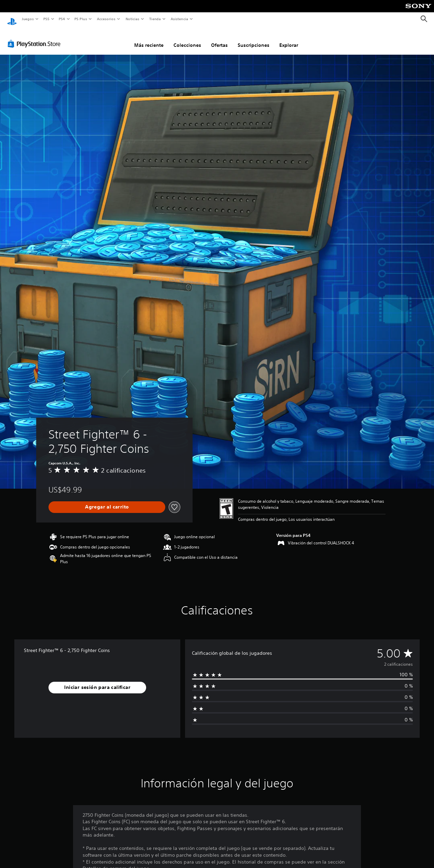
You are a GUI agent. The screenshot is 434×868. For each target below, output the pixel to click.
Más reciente (149, 39)
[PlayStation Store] (36, 37)
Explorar (289, 39)
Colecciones (187, 39)
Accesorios (106, 19)
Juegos (27, 19)
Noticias (133, 19)
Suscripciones (254, 39)
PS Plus (81, 19)
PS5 (47, 19)
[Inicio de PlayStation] (12, 19)
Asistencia (179, 19)
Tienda (155, 19)
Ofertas (219, 39)
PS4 (62, 19)
